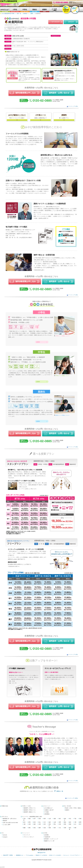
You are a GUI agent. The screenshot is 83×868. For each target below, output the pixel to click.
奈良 (45, 824)
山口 (75, 824)
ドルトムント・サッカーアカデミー (71, 855)
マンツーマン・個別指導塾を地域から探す (32, 817)
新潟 (35, 822)
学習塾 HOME (5, 806)
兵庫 (40, 824)
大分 (60, 828)
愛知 (65, 822)
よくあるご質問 (6, 825)
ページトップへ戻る (73, 106)
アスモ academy (29, 855)
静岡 (80, 822)
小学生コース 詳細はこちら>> (62, 336)
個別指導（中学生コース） (30, 810)
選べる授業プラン (64, 116)
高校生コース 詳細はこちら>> (62, 415)
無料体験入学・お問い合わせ (10, 819)
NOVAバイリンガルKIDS (55, 855)
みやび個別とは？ (48, 808)
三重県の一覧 (59, 791)
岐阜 (70, 822)
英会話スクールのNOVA (41, 855)
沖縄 (75, 828)
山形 (50, 819)
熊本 (55, 828)
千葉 (75, 819)
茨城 (80, 819)
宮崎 (65, 828)
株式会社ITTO (41, 853)
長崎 (50, 828)
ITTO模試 (47, 812)
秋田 (45, 819)
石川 (45, 822)
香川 (80, 824)
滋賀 (35, 824)
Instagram (5, 837)
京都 (29, 824)
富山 (40, 822)
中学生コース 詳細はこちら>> (62, 376)
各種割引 (67, 810)
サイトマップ (27, 835)
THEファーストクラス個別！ (17, 116)
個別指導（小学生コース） (30, 808)
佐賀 (45, 828)
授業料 (38, 342)
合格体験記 (47, 814)
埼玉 (70, 819)
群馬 (29, 822)
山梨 (55, 822)
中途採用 (47, 837)
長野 (60, 822)
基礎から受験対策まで (41, 116)
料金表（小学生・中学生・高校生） (73, 808)
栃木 (24, 822)
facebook (5, 835)
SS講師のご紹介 (49, 810)
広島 (60, 824)
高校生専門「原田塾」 (8, 855)
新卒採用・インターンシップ (51, 839)
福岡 (40, 828)
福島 (55, 819)
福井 (50, 822)
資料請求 (5, 821)
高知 (35, 828)
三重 (75, 822)
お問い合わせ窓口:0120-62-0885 (10, 823)
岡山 (55, 824)
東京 (60, 819)
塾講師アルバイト (49, 841)
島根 (70, 824)
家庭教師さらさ (20, 855)
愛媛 (24, 828)
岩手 (35, 819)
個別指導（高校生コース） (30, 812)
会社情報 (46, 835)
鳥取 (65, 824)
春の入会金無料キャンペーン (28, 71)
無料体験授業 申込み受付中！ (64, 71)
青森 (29, 819)
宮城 (40, 819)
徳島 (29, 828)
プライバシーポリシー (29, 837)
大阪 (24, 824)
